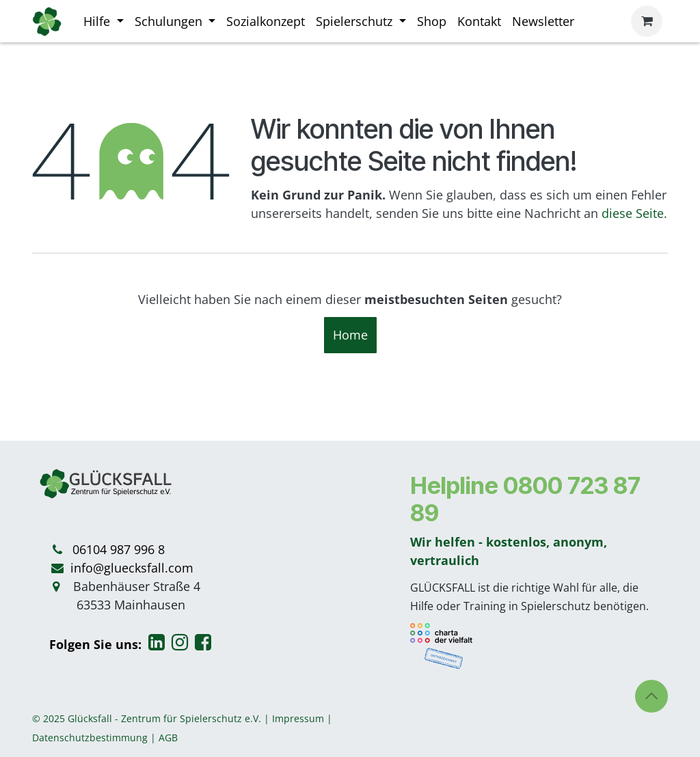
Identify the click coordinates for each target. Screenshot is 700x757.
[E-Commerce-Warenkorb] (647, 21)
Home (350, 335)
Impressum (298, 718)
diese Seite (633, 213)
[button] (651, 696)
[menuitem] (104, 22)
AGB (168, 738)
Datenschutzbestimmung (90, 738)
